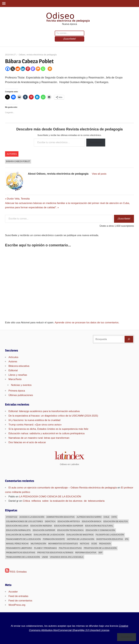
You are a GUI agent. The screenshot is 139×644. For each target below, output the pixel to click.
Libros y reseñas (18, 375)
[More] (50, 69)
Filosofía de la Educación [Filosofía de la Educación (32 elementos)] (110, 535)
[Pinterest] (28, 69)
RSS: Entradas (16, 572)
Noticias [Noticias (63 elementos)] (84, 544)
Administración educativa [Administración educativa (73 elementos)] (60, 517)
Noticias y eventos (21, 385)
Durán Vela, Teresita (18, 199)
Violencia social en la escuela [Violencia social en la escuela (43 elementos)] (67, 557)
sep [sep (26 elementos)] (100, 553)
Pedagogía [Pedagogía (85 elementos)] (105, 544)
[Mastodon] (33, 69)
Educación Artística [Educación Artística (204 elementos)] (69, 521)
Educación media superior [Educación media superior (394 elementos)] (69, 526)
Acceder (13, 592)
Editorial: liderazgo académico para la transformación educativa (44, 411)
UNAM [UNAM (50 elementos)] (45, 557)
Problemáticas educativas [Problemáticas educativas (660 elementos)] (21, 553)
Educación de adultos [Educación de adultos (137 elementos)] (116, 521)
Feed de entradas (18, 596)
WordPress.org (17, 605)
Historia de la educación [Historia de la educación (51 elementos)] (81, 539)
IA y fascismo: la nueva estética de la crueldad (34, 420)
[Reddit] (18, 69)
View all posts (99, 174)
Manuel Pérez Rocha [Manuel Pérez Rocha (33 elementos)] (17, 544)
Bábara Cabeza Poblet (18, 161)
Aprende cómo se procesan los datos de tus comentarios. (87, 323)
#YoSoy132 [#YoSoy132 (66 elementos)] (12, 517)
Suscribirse (96, 142)
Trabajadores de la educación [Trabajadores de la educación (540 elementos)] (23, 557)
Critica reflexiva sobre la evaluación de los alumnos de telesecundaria (64, 501)
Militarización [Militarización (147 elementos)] (38, 544)
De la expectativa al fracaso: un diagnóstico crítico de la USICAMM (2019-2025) (53, 416)
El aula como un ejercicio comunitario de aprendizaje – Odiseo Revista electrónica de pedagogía (63, 488)
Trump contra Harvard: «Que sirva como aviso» (35, 425)
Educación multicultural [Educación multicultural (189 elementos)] (99, 526)
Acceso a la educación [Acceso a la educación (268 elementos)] (32, 517)
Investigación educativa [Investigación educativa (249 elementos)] (110, 539)
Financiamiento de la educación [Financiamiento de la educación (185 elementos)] (23, 539)
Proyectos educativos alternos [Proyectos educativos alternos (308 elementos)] (55, 553)
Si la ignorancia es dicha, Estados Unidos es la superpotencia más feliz (48, 429)
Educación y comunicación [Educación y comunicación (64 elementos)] (100, 530)
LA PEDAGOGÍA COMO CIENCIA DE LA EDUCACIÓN (50, 497)
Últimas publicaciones (21, 395)
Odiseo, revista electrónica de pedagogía (38, 55)
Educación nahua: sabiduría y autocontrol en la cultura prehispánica (47, 433)
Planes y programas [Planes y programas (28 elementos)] (45, 548)
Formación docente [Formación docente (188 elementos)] (54, 539)
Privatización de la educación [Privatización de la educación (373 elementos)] (100, 548)
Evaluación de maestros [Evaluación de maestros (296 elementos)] (80, 535)
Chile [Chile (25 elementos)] (106, 517)
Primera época (17, 391)
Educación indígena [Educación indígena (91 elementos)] (41, 526)
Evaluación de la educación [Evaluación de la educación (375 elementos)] (49, 535)
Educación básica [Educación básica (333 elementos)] (92, 521)
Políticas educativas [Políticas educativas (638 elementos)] (70, 548)
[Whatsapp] (43, 69)
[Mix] (38, 69)
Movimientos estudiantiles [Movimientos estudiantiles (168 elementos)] (63, 544)
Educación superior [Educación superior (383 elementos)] (44, 530)
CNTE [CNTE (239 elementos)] (114, 517)
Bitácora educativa (19, 366)
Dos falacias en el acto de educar (27, 442)
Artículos (13, 357)
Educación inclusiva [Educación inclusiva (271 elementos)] (17, 526)
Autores (12, 154)
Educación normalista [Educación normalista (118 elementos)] (18, 530)
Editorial (13, 370)
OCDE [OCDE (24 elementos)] (94, 544)
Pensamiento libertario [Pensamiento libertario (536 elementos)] (19, 548)
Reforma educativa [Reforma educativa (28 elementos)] (86, 553)
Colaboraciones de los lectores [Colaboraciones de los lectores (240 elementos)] (24, 521)
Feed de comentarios (20, 601)
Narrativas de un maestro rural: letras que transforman (39, 438)
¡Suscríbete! (69, 39)
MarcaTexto (15, 379)
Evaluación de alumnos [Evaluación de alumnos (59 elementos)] (19, 535)
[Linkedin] (23, 69)
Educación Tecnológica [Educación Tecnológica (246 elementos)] (70, 530)
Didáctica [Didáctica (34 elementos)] (50, 521)
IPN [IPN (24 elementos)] (127, 539)
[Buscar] (129, 339)
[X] (13, 69)
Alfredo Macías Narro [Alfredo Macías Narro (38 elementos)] (89, 517)
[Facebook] (8, 69)
